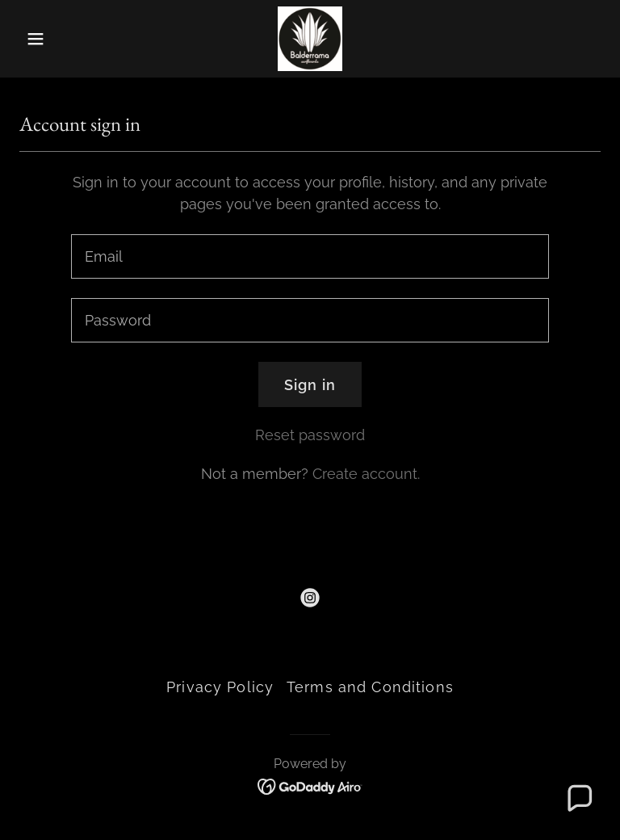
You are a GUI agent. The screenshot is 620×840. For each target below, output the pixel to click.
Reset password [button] (310, 435)
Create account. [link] (366, 474)
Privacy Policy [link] (220, 687)
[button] (63, 39)
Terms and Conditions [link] (370, 687)
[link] (310, 39)
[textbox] (310, 256)
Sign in (310, 385)
